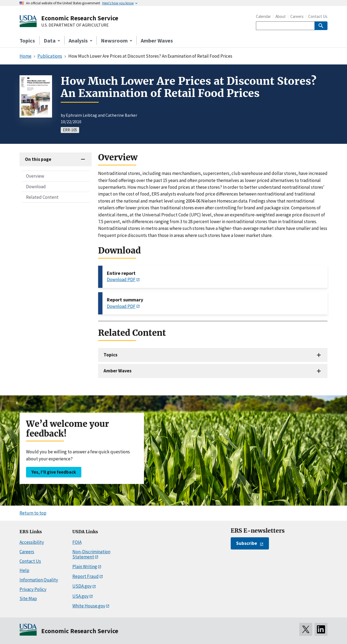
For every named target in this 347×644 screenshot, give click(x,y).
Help (24, 570)
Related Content (42, 197)
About (281, 16)
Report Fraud (86, 576)
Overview (35, 176)
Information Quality (39, 580)
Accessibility (32, 542)
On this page (38, 159)
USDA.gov (82, 586)
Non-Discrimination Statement (91, 554)
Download (36, 187)
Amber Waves (157, 40)
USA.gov (81, 596)
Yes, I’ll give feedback (54, 472)
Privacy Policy (33, 589)
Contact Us (318, 16)
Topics (27, 40)
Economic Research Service (80, 18)
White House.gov (89, 606)
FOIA (77, 542)
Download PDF (121, 279)
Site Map (28, 599)
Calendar (263, 16)
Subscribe (247, 543)
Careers (297, 16)
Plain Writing (85, 567)
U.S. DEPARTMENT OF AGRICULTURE (75, 25)
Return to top (33, 513)
